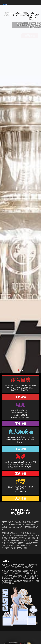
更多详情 (21, 397)
